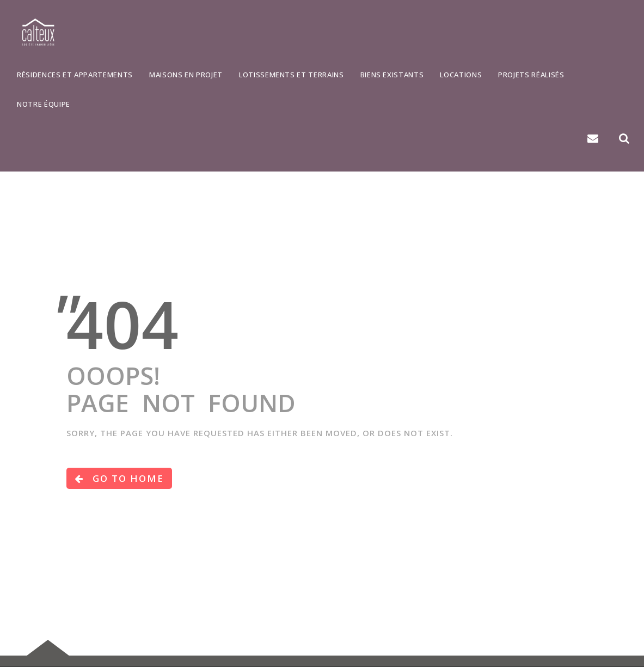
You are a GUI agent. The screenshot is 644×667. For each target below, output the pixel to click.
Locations (461, 75)
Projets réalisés (531, 75)
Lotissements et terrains (292, 75)
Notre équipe (44, 104)
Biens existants (392, 75)
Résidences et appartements (75, 75)
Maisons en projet (186, 75)
